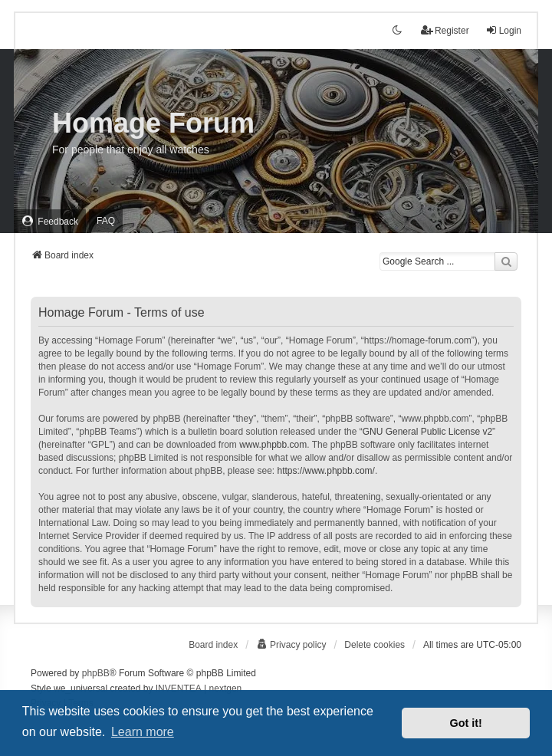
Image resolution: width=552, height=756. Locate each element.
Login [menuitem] (503, 30)
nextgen (226, 689)
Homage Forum (153, 123)
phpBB (96, 673)
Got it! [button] (466, 723)
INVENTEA (179, 689)
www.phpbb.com (273, 445)
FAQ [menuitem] (106, 221)
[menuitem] (50, 221)
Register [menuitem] (445, 30)
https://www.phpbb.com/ (326, 471)
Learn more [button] (143, 732)
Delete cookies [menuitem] (375, 645)
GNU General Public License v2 (427, 432)
